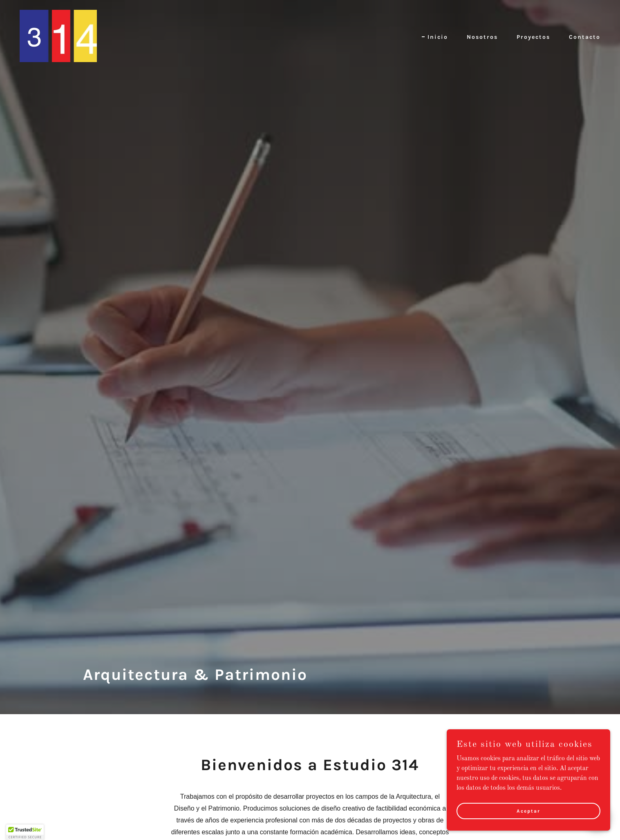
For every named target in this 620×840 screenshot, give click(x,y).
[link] (58, 36)
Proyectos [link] (533, 37)
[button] (25, 832)
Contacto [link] (585, 37)
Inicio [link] (438, 37)
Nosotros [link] (482, 37)
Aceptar (528, 811)
